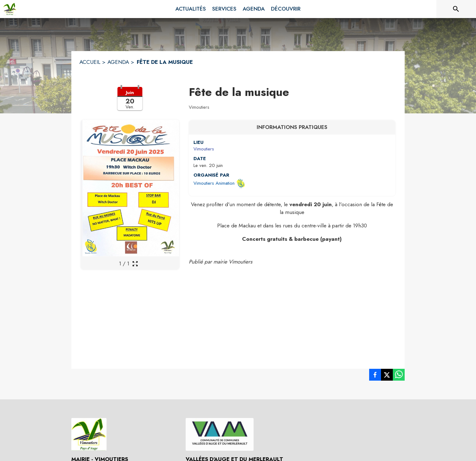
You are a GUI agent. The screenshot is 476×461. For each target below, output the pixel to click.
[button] (130, 102)
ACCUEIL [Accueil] (90, 62)
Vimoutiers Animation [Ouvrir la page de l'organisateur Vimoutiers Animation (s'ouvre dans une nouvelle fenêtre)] (214, 183)
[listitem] (375, 376)
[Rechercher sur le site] (456, 9)
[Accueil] (10, 9)
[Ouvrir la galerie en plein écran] (135, 264)
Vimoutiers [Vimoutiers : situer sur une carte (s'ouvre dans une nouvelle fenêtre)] (204, 149)
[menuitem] (191, 9)
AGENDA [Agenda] (118, 62)
